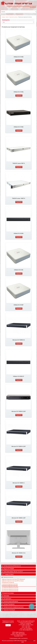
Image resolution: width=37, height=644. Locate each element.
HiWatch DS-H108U (19, 127)
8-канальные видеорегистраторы (10, 586)
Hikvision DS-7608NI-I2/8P (19, 518)
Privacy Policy (30, 641)
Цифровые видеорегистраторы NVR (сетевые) (13, 581)
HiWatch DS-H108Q (18, 92)
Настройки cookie (18, 636)
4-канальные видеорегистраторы (10, 584)
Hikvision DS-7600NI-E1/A (19, 553)
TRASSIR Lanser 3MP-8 (19, 163)
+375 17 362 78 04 (26, 627)
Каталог (7, 17)
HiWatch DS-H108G (19, 57)
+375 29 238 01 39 (23, 625)
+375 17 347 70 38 (24, 629)
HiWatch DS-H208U (19, 233)
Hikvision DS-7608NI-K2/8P (18, 446)
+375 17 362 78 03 (26, 626)
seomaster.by (24, 638)
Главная (3, 17)
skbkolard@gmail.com (28, 630)
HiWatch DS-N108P (18, 305)
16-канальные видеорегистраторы (10, 587)
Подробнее (19, 60)
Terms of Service (17, 642)
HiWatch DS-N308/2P (18, 376)
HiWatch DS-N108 (19, 270)
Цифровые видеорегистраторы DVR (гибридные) (13, 579)
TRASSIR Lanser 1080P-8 (18, 198)
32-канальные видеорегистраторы (10, 591)
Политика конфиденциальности (18, 635)
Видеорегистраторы (14, 17)
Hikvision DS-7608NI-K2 (19, 340)
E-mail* (8, 625)
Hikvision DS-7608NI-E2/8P (19, 411)
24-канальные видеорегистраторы (10, 589)
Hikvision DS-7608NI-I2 (18, 483)
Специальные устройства (8, 582)
